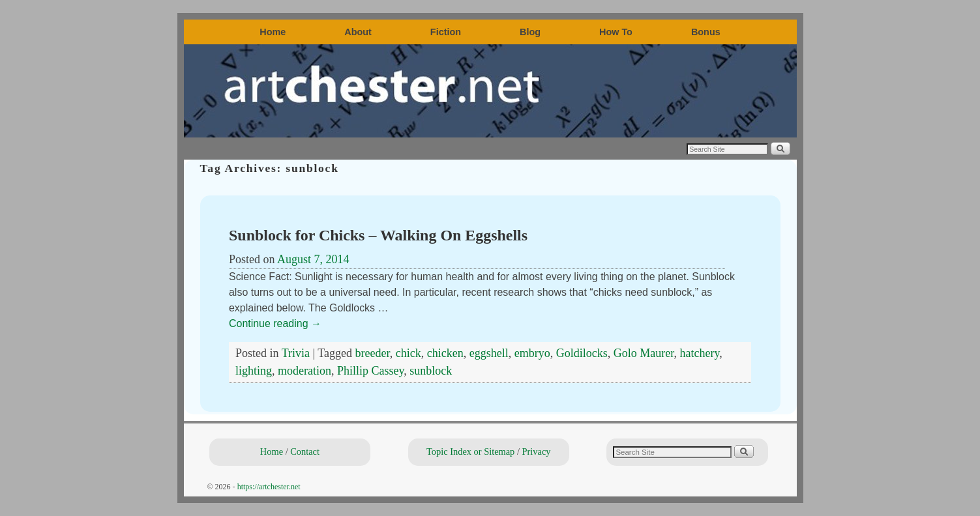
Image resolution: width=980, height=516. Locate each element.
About (358, 32)
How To (616, 32)
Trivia (296, 353)
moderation (304, 371)
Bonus (706, 32)
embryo (532, 353)
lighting (254, 371)
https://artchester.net (269, 487)
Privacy (537, 451)
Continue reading (275, 323)
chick (408, 353)
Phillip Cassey (370, 371)
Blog (530, 32)
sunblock (431, 371)
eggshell (489, 353)
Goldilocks (582, 353)
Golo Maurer (644, 353)
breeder (373, 353)
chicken (445, 353)
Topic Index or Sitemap (470, 451)
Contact (305, 451)
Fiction (446, 32)
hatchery (700, 353)
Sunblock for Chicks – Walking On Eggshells (378, 235)
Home (273, 32)
